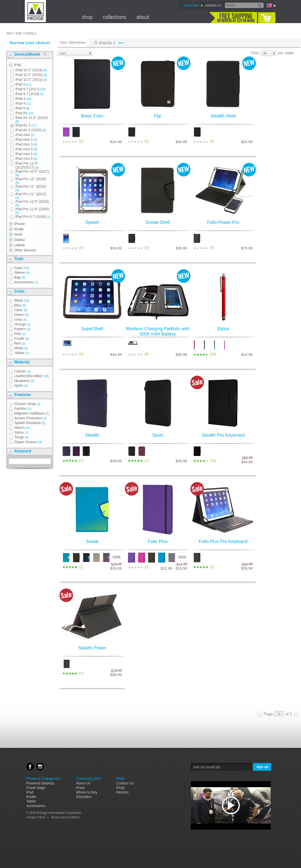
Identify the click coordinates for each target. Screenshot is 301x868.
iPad (19, 33)
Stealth (92, 435)
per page (286, 53)
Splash (92, 222)
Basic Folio (92, 116)
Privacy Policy (36, 817)
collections (115, 17)
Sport (158, 435)
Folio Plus (158, 542)
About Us (83, 783)
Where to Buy (87, 792)
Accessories (36, 806)
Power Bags (36, 788)
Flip (158, 116)
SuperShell (92, 329)
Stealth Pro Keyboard (223, 435)
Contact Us (125, 783)
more (117, 557)
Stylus (223, 329)
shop (87, 17)
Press (81, 788)
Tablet (31, 801)
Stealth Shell (223, 116)
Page (268, 714)
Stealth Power (92, 648)
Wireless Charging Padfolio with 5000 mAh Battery (158, 331)
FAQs (121, 788)
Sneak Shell (158, 222)
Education (84, 797)
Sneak (92, 542)
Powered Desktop (40, 783)
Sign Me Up (262, 767)
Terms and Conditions (65, 817)
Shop (10, 33)
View (255, 53)
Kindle (31, 797)
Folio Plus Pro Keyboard (223, 542)
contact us (213, 5)
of (289, 714)
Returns (123, 792)
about (143, 17)
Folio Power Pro (223, 222)
